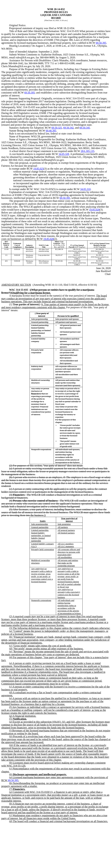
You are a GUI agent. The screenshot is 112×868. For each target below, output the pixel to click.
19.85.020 (94, 210)
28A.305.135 (87, 151)
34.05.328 (64, 154)
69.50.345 (85, 128)
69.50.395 (101, 43)
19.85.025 (38, 169)
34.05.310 (85, 189)
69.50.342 (69, 128)
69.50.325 (57, 128)
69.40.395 (51, 131)
